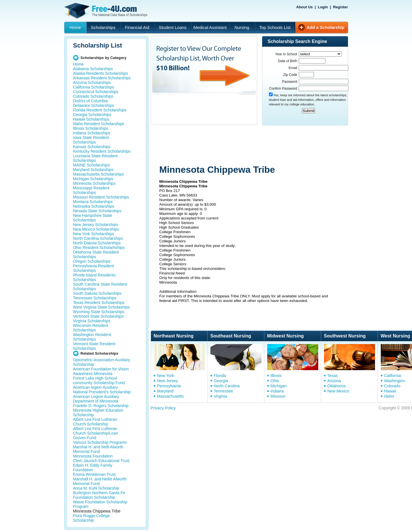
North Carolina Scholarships (98, 238)
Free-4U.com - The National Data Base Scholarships (107, 11)
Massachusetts (170, 396)
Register (340, 7)
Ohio (275, 381)
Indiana (277, 391)
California (393, 376)
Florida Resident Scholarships (100, 110)
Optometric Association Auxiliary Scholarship (102, 362)
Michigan (279, 386)
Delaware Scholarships (94, 105)
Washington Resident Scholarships (92, 337)
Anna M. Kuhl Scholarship (96, 488)
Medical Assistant (210, 27)
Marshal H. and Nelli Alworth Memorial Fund (98, 449)
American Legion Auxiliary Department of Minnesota (96, 399)
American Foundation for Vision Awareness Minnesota (101, 371)
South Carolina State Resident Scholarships (100, 286)
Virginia (220, 396)
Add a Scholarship (326, 27)
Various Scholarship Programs (100, 442)
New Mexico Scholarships (96, 229)
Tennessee (224, 391)
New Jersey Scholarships (96, 225)
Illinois (276, 376)
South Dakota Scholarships (97, 293)
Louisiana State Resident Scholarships (95, 158)
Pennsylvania (169, 386)
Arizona (334, 381)
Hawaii (390, 391)
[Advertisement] (259, 146)
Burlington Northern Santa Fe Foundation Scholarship (99, 495)
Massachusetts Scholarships (98, 174)
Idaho (389, 396)
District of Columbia (90, 101)
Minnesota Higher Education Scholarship (98, 413)
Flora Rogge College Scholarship (91, 518)
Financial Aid (137, 27)
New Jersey (168, 381)
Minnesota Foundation (93, 456)
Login (323, 7)
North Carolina (227, 386)
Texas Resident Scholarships (99, 303)
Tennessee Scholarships (95, 298)
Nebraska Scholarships (94, 206)
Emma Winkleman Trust (94, 474)
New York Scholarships (94, 234)
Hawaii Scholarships (91, 119)
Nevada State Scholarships (97, 211)
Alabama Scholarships (93, 69)
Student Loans (173, 27)
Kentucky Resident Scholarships (102, 151)
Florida (220, 376)
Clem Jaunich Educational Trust (101, 461)
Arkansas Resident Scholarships (102, 78)
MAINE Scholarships (91, 165)
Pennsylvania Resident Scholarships (93, 268)
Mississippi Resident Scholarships (91, 190)
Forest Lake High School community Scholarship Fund (99, 380)
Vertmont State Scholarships (98, 316)
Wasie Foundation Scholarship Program (100, 504)
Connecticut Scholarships (96, 92)
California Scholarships (94, 87)
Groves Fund (85, 438)
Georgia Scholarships (92, 115)
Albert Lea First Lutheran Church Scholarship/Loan (96, 431)
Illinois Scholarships (91, 128)
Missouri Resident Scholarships (101, 197)
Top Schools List (275, 27)
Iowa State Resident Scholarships (91, 140)
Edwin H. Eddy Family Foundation (93, 468)
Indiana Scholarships (92, 133)
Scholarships (103, 27)
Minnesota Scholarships (94, 183)
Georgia (221, 381)
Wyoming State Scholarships (99, 312)
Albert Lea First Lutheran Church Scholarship (95, 422)
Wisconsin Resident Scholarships (91, 328)
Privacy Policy (163, 408)
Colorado (392, 386)
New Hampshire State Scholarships (93, 218)
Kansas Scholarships (92, 147)
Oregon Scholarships (92, 261)
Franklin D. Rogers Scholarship (101, 406)
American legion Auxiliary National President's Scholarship (102, 390)
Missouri (278, 396)
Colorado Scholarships (93, 96)
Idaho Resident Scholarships (99, 124)
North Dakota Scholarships (97, 243)
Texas (333, 376)
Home (75, 27)
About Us (304, 7)
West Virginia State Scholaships (101, 307)
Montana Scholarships (93, 202)
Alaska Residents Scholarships (101, 73)
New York (166, 376)
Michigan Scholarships (93, 179)
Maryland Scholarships (93, 170)
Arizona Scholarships (92, 83)
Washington (395, 381)
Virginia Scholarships (92, 321)
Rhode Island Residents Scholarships (94, 277)
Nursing (242, 27)
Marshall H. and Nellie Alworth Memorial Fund (100, 481)
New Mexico (338, 391)
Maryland (165, 391)
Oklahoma (337, 386)
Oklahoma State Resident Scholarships (96, 254)
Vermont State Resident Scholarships (94, 346)
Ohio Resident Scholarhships (99, 248)
